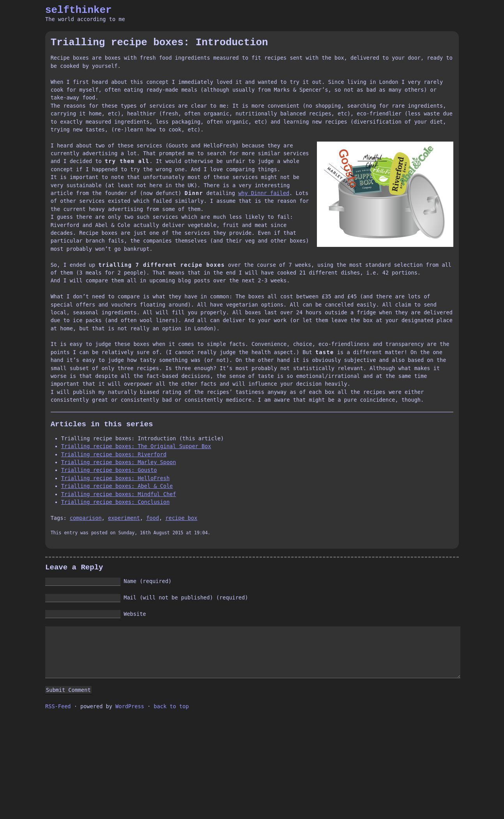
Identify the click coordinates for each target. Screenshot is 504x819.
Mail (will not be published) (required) (186, 597)
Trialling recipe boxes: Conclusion (115, 502)
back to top (171, 706)
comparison (86, 518)
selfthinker (79, 10)
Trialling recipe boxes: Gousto (109, 470)
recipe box (181, 518)
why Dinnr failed (264, 193)
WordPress (130, 706)
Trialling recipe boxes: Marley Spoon (119, 462)
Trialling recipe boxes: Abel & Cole (117, 486)
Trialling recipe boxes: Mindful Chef (119, 494)
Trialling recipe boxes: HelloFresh (115, 478)
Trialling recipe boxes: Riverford (114, 454)
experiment (124, 518)
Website (135, 614)
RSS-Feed (58, 706)
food (153, 518)
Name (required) (148, 581)
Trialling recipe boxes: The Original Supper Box (136, 446)
